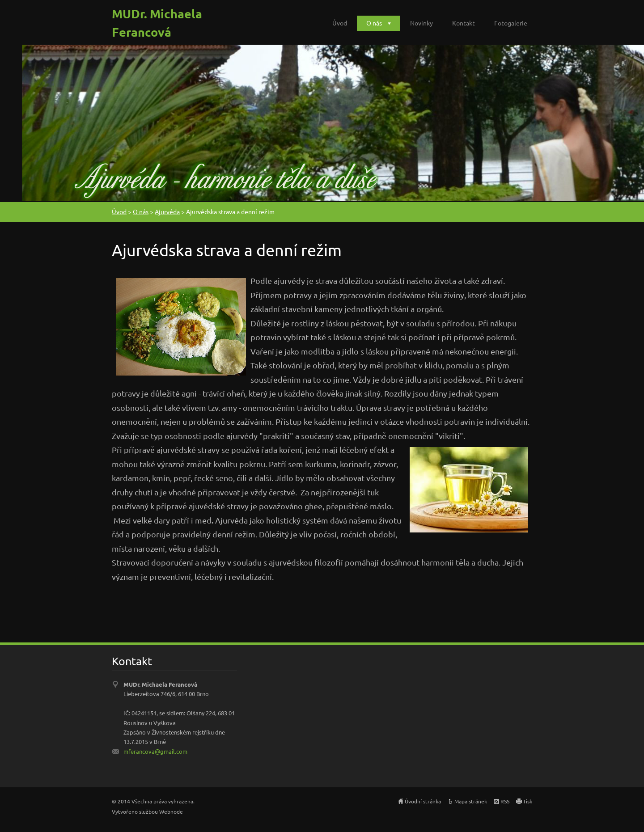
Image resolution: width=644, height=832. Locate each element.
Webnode (171, 811)
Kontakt (464, 23)
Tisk (527, 801)
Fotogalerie (511, 23)
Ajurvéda (167, 211)
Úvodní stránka (423, 801)
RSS (505, 801)
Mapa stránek (471, 801)
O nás (374, 23)
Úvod (340, 23)
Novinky (422, 23)
